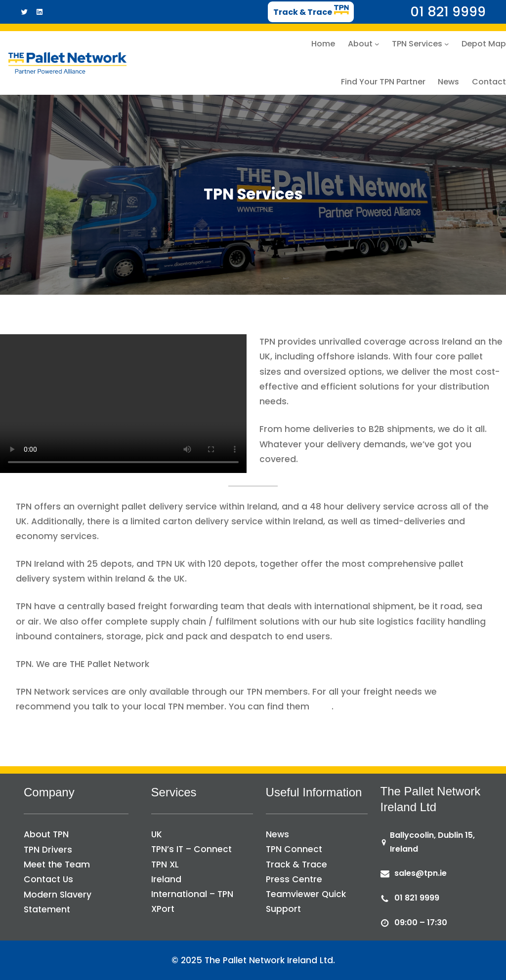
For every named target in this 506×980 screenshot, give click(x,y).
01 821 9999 (417, 898)
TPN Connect (294, 849)
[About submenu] (377, 44)
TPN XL (165, 864)
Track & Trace (296, 864)
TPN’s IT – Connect (191, 849)
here (322, 706)
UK (157, 834)
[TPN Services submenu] (447, 44)
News (277, 834)
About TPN (46, 834)
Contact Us (48, 879)
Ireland (166, 879)
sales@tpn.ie (421, 873)
